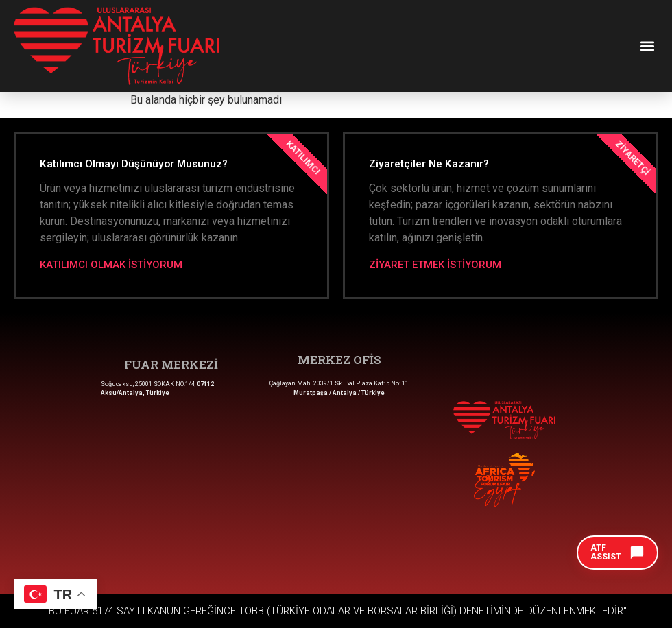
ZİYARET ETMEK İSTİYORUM (435, 265)
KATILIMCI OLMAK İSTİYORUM (111, 265)
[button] (647, 46)
